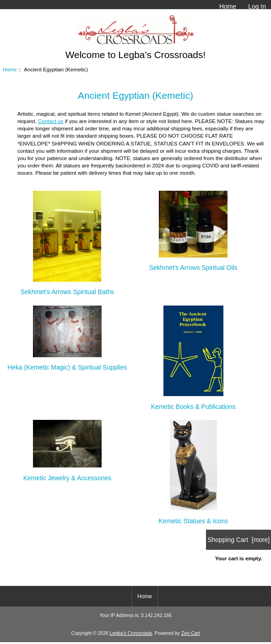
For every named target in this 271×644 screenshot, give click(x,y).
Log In (257, 6)
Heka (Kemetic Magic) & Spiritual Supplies (67, 363)
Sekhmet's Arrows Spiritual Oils (193, 264)
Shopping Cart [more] (238, 540)
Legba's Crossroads (131, 633)
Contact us (51, 121)
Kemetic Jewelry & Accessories (67, 474)
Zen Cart (191, 633)
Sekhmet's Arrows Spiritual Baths (67, 288)
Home (228, 6)
